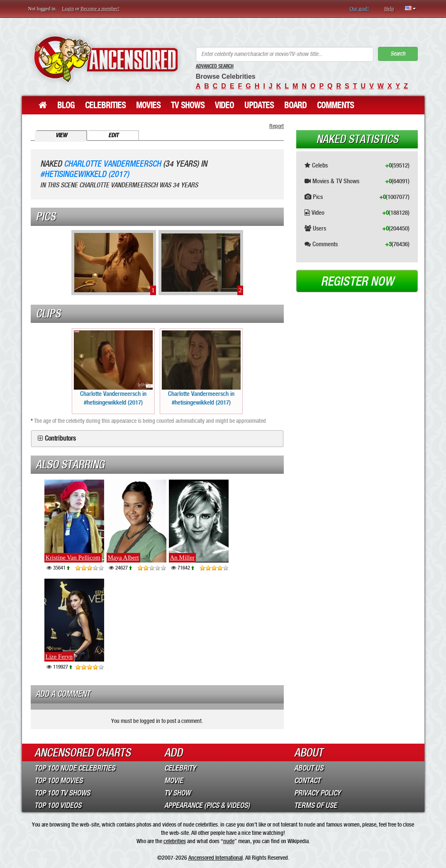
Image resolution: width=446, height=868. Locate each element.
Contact (307, 781)
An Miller (183, 558)
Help (389, 9)
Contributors (60, 439)
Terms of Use (316, 805)
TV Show (177, 793)
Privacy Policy (317, 793)
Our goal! (359, 9)
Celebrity (180, 768)
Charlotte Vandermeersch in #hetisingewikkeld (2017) (113, 368)
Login (68, 9)
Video (224, 105)
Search (398, 54)
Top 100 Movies (58, 781)
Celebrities (105, 105)
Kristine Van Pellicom (73, 558)
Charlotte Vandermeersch (112, 164)
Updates (259, 105)
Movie (174, 781)
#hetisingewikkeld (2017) (85, 174)
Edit (113, 135)
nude (229, 841)
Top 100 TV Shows (62, 793)
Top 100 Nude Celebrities (75, 768)
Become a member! (100, 9)
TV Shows (188, 105)
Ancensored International (216, 858)
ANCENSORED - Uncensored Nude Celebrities (106, 59)
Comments (335, 105)
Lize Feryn (59, 657)
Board (295, 105)
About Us (309, 768)
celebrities (175, 841)
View (61, 135)
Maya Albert (123, 558)
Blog (66, 105)
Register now (357, 281)
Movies (148, 105)
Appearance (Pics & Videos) (207, 805)
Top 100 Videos (58, 805)
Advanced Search (215, 66)
